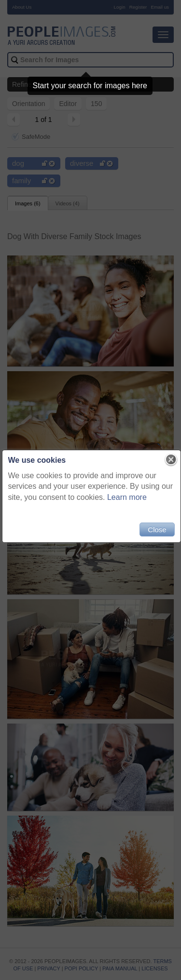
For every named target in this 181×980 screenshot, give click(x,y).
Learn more (146, 497)
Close (157, 530)
